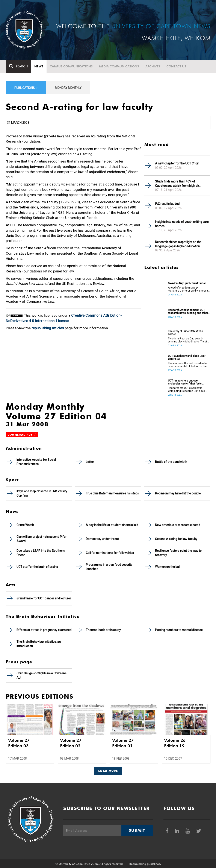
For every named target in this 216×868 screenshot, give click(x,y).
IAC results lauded (167, 204)
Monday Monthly (68, 88)
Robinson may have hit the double (178, 493)
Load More (108, 771)
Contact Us (176, 66)
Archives (153, 66)
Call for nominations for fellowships (110, 553)
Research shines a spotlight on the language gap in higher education (178, 244)
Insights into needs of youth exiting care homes (182, 224)
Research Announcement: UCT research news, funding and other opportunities (188, 312)
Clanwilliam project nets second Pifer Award (42, 539)
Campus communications (71, 66)
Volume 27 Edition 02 (71, 743)
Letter (90, 462)
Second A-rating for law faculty (176, 539)
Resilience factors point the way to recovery (178, 553)
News (39, 66)
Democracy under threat (102, 539)
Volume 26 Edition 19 (175, 743)
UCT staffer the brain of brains (37, 567)
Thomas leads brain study (103, 630)
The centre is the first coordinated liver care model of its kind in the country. (188, 365)
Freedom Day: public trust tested (187, 283)
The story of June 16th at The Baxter (185, 333)
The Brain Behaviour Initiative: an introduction (39, 644)
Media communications (119, 66)
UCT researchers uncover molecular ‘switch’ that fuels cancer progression (185, 382)
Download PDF (22, 435)
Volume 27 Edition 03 (19, 743)
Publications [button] (26, 88)
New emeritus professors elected (178, 525)
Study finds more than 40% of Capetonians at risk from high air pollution (177, 184)
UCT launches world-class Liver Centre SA (187, 357)
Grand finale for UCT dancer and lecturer (44, 598)
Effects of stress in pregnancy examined (44, 630)
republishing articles (48, 328)
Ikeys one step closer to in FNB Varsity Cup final (42, 493)
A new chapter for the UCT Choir (177, 163)
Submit (137, 830)
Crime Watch (25, 525)
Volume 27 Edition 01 (123, 743)
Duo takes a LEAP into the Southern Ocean (41, 553)
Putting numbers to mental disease (179, 630)
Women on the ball (168, 567)
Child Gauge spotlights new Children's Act (42, 675)
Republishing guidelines (145, 864)
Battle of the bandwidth (171, 462)
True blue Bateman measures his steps (112, 493)
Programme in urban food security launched (109, 567)
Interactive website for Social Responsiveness (36, 462)
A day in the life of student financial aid (112, 525)
